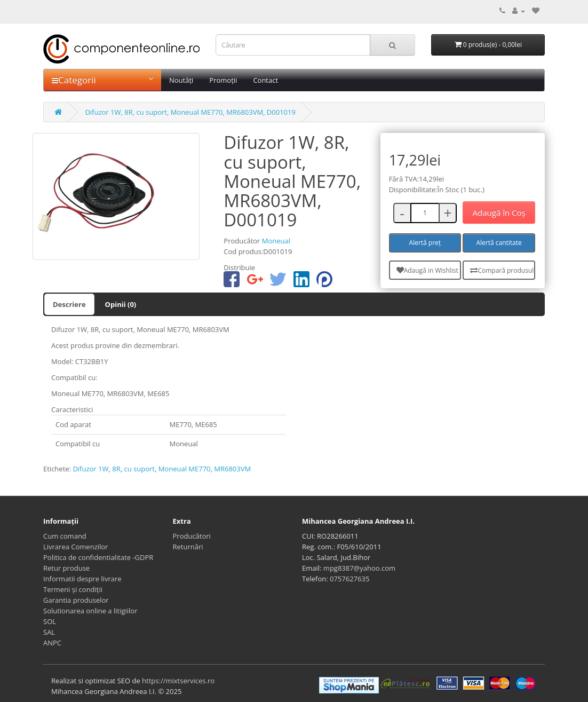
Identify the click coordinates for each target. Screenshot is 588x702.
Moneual (276, 241)
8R (116, 469)
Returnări (188, 547)
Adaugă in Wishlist (427, 270)
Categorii (102, 80)
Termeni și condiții (73, 589)
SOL (50, 621)
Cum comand (65, 536)
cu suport (139, 469)
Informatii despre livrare (82, 579)
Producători (192, 536)
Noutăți (181, 80)
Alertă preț (425, 243)
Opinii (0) (121, 304)
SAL (49, 632)
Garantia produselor (76, 600)
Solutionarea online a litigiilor (90, 611)
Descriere (69, 304)
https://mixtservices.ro (178, 681)
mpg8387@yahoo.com (359, 568)
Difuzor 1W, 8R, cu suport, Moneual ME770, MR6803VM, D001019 (190, 112)
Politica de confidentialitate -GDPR (98, 557)
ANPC (52, 643)
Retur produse (66, 568)
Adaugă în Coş (499, 212)
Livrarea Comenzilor (76, 547)
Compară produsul (502, 270)
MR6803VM (232, 469)
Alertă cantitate (499, 243)
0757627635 (349, 579)
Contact (265, 80)
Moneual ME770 (185, 469)
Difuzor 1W (90, 469)
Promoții (223, 80)
